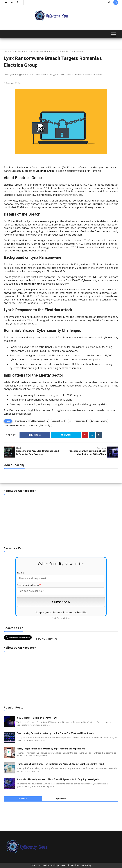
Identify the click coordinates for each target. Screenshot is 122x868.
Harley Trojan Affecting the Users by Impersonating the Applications (51, 749)
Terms (59, 618)
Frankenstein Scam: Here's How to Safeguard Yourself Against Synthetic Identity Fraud (60, 764)
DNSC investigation (39, 421)
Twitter (66, 435)
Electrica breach (59, 421)
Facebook (35, 435)
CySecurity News (38, 865)
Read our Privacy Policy (81, 865)
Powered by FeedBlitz (75, 612)
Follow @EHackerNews (46, 639)
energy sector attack (78, 421)
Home (7, 51)
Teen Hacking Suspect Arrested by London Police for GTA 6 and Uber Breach (55, 733)
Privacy (67, 618)
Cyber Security (18, 51)
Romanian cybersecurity (40, 425)
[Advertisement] (61, 520)
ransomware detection (15, 425)
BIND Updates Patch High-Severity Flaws (37, 718)
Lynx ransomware (99, 421)
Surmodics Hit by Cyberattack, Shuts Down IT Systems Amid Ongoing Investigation (58, 779)
